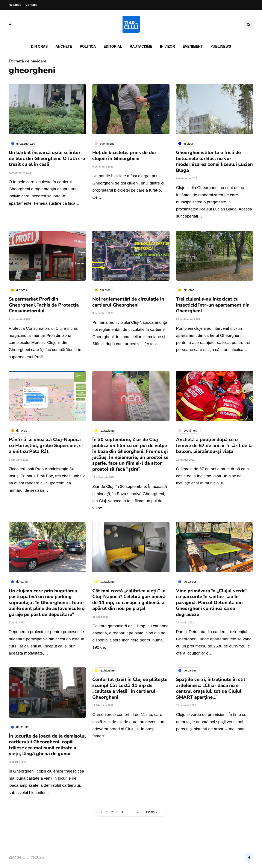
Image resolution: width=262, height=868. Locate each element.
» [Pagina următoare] (138, 812)
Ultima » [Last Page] (152, 812)
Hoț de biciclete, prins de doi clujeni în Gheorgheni (124, 156)
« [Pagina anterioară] (102, 812)
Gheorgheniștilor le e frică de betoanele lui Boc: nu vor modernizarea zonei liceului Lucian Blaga (214, 161)
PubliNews (221, 46)
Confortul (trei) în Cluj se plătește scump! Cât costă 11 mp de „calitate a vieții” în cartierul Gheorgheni (130, 688)
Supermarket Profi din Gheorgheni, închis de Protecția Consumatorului (44, 305)
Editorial (113, 46)
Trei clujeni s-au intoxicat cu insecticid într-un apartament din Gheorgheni (213, 305)
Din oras (39, 46)
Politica (88, 46)
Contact (31, 5)
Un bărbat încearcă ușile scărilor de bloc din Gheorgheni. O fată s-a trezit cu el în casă (47, 158)
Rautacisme (141, 46)
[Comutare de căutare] (249, 25)
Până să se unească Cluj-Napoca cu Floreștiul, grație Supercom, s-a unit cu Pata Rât (46, 445)
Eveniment (193, 46)
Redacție (15, 5)
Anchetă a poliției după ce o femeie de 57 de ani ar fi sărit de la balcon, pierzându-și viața (214, 445)
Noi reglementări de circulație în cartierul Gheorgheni (128, 302)
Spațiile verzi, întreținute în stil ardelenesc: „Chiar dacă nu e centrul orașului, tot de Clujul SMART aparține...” (211, 688)
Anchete (64, 46)
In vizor (167, 46)
